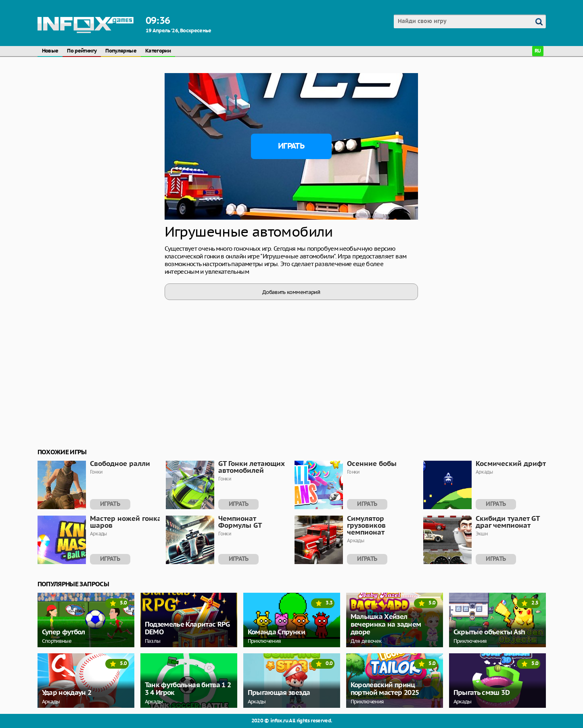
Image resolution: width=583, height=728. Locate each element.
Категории (158, 51)
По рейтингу (82, 51)
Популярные (121, 51)
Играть (291, 146)
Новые (50, 51)
